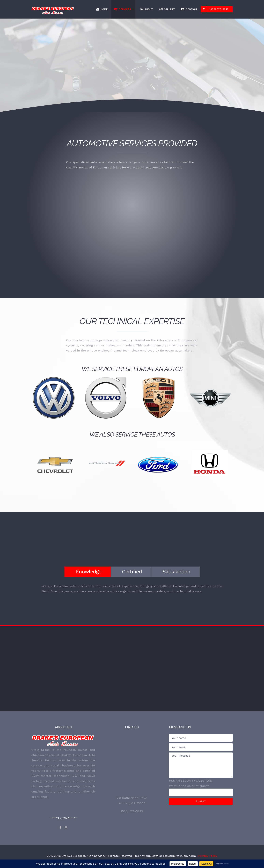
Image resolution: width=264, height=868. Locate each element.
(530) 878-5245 (132, 811)
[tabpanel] (132, 590)
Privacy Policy (208, 856)
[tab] (88, 572)
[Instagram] (66, 828)
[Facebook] (60, 828)
